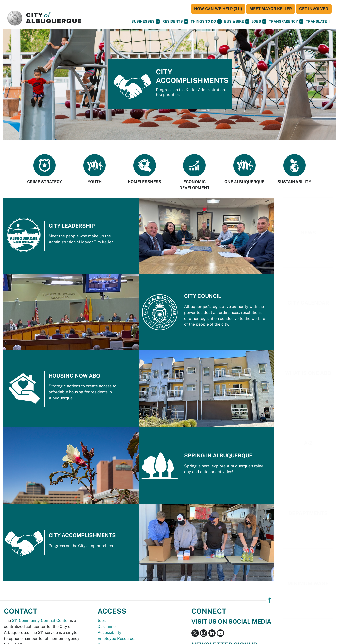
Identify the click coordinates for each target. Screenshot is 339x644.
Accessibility (109, 632)
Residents (175, 21)
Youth (95, 169)
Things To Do (206, 21)
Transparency (286, 21)
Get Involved (314, 9)
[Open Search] (330, 21)
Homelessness (144, 169)
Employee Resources (117, 638)
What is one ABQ (308, 373)
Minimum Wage (308, 583)
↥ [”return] (270, 600)
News (308, 233)
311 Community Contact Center (40, 621)
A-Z (308, 443)
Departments (308, 513)
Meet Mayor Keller (271, 9)
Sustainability (294, 169)
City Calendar (308, 303)
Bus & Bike (237, 21)
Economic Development (194, 172)
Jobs (259, 21)
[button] (316, 21)
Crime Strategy (45, 169)
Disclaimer (107, 627)
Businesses (146, 21)
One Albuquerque (244, 169)
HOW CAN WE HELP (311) (218, 9)
